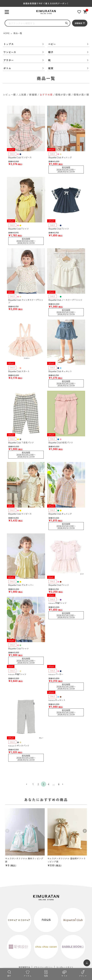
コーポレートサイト (65, 967)
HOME (6, 33)
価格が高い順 (81, 95)
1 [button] (33, 784)
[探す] (9, 973)
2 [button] (38, 784)
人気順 (23, 95)
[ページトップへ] (87, 963)
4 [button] (49, 784)
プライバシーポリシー (43, 967)
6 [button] (59, 784)
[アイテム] (28, 973)
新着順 (33, 95)
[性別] (46, 973)
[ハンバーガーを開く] (7, 12)
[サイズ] (64, 973)
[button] (28, 784)
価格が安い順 (63, 95)
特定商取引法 (24, 967)
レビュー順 (9, 95)
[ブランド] (83, 973)
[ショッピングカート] (85, 12)
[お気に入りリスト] (79, 12)
